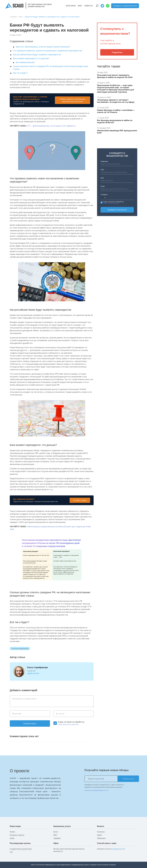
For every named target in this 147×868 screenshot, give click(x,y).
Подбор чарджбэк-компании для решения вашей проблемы (72, 100)
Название (104, 161)
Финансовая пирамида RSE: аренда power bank (117, 132)
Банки (56, 832)
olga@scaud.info (33, 673)
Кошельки (101, 832)
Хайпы (12, 838)
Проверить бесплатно (117, 210)
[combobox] (104, 198)
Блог (80, 6)
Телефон (104, 195)
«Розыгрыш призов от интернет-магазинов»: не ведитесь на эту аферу (116, 101)
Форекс (13, 832)
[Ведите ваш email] (112, 779)
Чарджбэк (57, 838)
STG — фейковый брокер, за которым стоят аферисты (51, 126)
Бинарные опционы (17, 835)
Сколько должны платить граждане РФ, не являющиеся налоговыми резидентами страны (50, 68)
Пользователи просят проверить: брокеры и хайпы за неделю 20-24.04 (115, 76)
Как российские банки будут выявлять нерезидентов (37, 55)
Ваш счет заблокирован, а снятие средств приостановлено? (43, 47)
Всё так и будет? (20, 73)
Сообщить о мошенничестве (125, 6)
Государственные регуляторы (21, 849)
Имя (102, 178)
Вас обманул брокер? (25, 62)
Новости (88, 6)
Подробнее (117, 52)
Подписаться (128, 779)
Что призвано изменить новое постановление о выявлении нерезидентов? (48, 51)
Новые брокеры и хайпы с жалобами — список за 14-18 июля (116, 111)
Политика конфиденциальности (96, 790)
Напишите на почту (111, 849)
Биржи (99, 835)
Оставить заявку (80, 500)
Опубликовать (30, 723)
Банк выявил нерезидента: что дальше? (31, 58)
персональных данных (68, 724)
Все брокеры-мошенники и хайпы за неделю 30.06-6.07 (115, 121)
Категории (71, 6)
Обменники (101, 838)
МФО (55, 835)
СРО (11, 852)
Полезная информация (20, 649)
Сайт (102, 170)
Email (102, 186)
